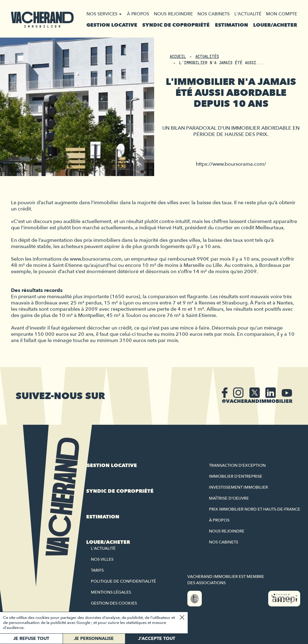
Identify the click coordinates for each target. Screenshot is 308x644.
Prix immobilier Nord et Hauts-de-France (255, 509)
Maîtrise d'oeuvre (229, 498)
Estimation (232, 25)
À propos (138, 14)
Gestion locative (112, 25)
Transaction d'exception (237, 465)
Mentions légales (111, 592)
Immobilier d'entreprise (236, 476)
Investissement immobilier (238, 487)
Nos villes (102, 559)
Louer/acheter (275, 25)
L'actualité (248, 14)
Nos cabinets (214, 14)
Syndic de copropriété (176, 25)
